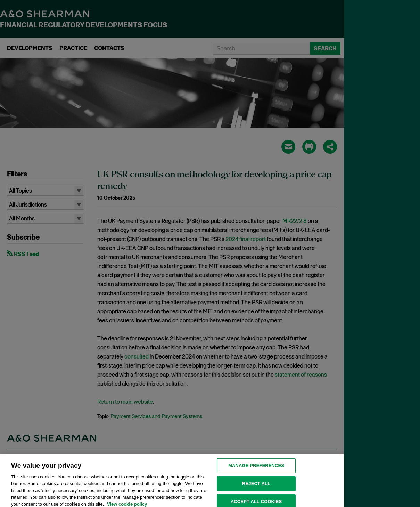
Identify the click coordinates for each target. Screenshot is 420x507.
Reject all (256, 487)
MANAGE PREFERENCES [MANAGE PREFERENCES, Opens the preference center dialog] (256, 469)
